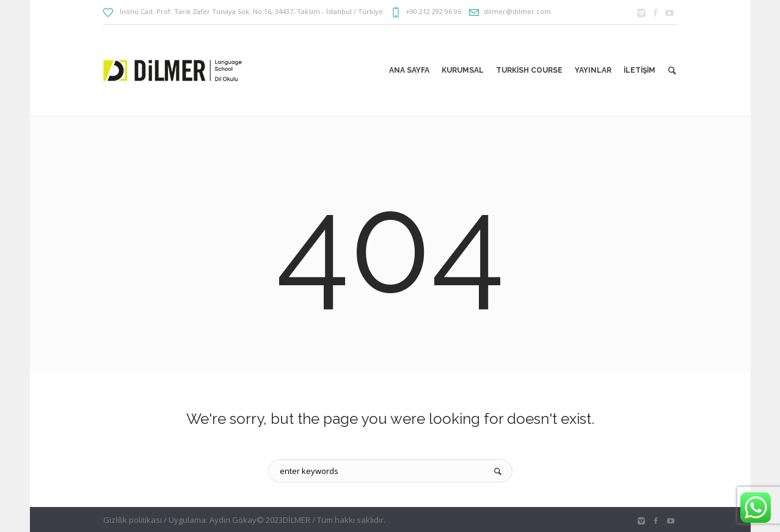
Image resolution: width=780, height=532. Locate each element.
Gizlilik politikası (133, 520)
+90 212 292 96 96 (433, 11)
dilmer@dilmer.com (517, 11)
